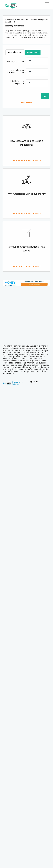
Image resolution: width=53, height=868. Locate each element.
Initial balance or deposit (17, 82)
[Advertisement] (26, 315)
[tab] (15, 52)
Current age (15, 61)
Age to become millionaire (16, 71)
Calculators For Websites (17, 383)
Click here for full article (26, 160)
